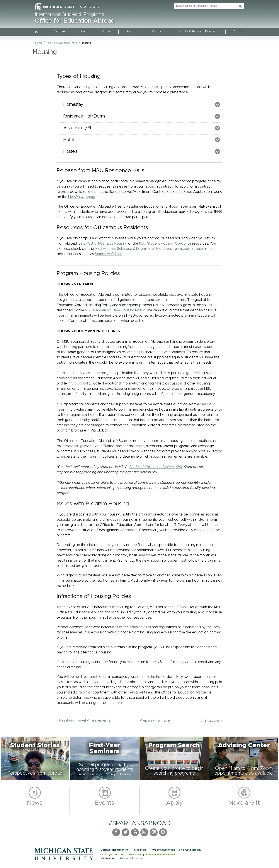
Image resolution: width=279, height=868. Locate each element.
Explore (59, 32)
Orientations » (211, 720)
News (35, 803)
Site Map (140, 850)
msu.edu (137, 855)
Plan (83, 32)
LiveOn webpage (82, 197)
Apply (106, 32)
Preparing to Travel (66, 43)
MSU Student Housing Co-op (162, 243)
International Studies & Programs (69, 15)
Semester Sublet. (108, 254)
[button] (35, 758)
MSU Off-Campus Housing (106, 243)
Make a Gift (244, 803)
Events (105, 803)
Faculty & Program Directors (198, 32)
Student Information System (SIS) (156, 467)
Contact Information (115, 850)
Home (39, 43)
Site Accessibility (190, 850)
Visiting (157, 32)
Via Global (80, 383)
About (238, 32)
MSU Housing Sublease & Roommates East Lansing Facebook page (150, 249)
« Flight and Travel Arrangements (83, 720)
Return (131, 32)
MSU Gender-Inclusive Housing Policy (115, 310)
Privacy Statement (162, 850)
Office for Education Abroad (75, 21)
